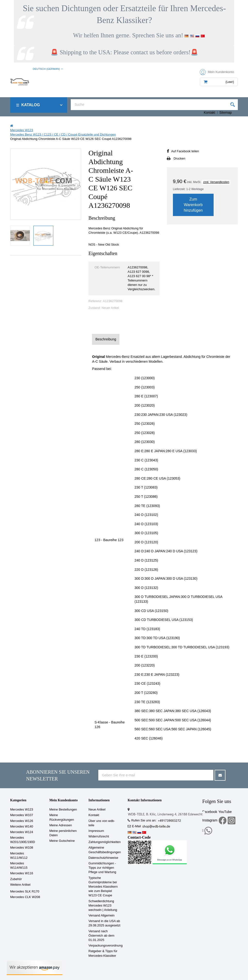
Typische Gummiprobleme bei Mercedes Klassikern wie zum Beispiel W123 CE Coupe (103, 887)
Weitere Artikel (20, 885)
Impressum (96, 831)
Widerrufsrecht (99, 836)
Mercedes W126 (22, 821)
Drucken (179, 158)
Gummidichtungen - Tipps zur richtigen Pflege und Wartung (102, 868)
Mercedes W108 (22, 847)
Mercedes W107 (22, 815)
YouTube (225, 812)
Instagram (210, 820)
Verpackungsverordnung (105, 945)
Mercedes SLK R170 (25, 891)
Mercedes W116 (22, 873)
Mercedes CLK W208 (25, 897)
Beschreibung (106, 339)
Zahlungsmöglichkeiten (105, 842)
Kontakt (209, 112)
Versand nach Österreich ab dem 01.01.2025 (101, 936)
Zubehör (16, 879)
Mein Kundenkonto (64, 800)
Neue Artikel (97, 809)
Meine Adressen (61, 825)
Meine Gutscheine (62, 841)
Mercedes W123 (22, 809)
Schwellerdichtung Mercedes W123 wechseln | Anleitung (103, 905)
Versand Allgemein (101, 915)
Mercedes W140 (22, 826)
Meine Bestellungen (63, 809)
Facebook (210, 812)
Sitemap (226, 112)
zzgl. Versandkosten (216, 182)
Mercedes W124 (22, 832)
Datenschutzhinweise (103, 858)
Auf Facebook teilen (185, 151)
